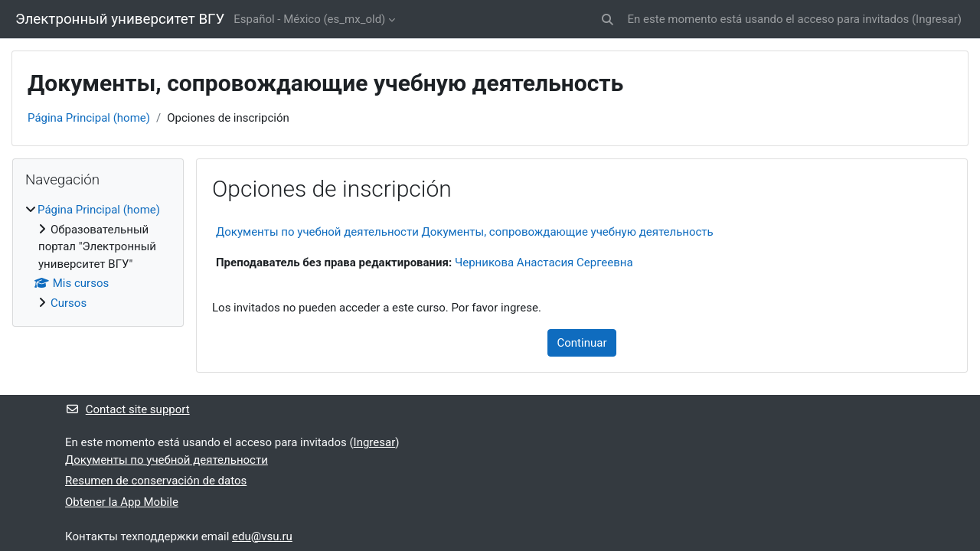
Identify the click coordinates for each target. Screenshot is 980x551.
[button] (608, 20)
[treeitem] (98, 256)
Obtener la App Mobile (122, 502)
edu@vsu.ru (262, 536)
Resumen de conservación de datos (156, 481)
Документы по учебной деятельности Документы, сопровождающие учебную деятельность (465, 232)
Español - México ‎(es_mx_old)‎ (309, 19)
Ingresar (937, 19)
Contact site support (127, 409)
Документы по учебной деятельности (167, 460)
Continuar (582, 343)
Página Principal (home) (89, 118)
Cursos (69, 303)
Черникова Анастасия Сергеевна (544, 262)
